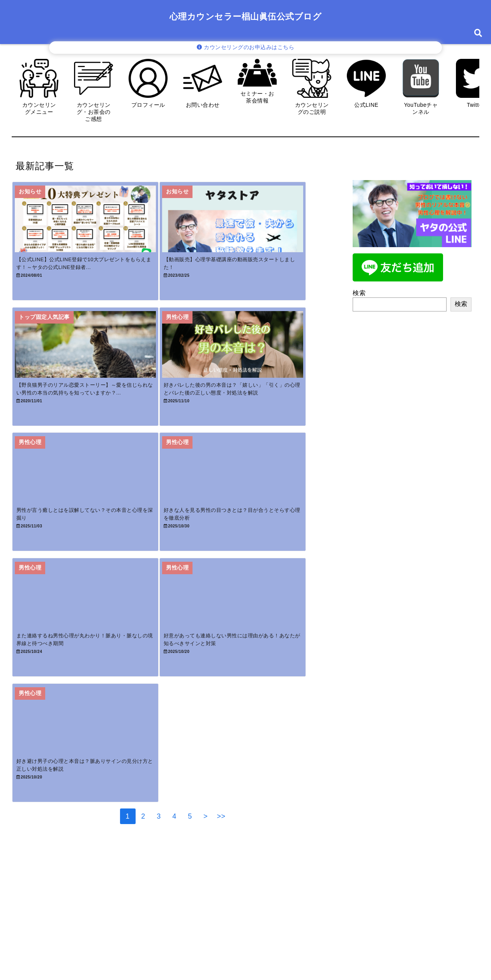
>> (221, 895)
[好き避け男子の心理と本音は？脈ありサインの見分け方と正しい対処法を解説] (92, 789)
